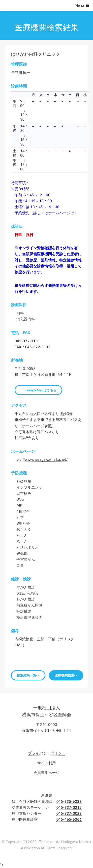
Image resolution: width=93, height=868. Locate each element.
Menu (79, 5)
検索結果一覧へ (28, 675)
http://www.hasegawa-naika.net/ (41, 459)
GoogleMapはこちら (41, 390)
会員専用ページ (46, 773)
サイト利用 (46, 763)
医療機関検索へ (66, 675)
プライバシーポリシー (47, 753)
